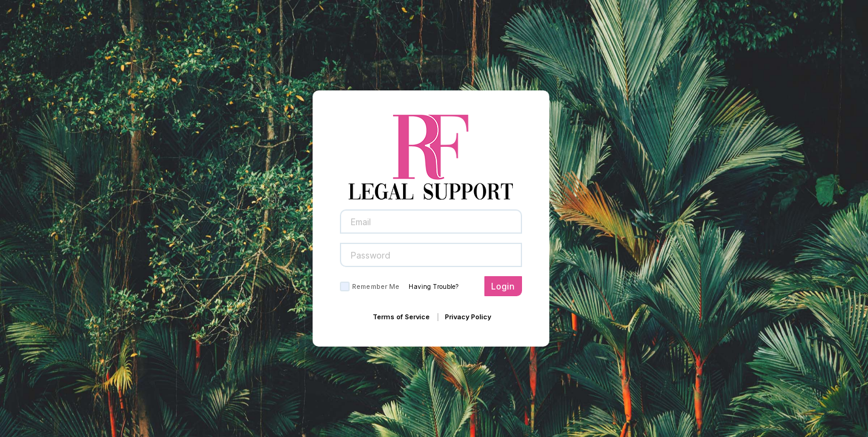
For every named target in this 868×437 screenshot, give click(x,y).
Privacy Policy (468, 317)
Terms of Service (401, 317)
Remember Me (376, 286)
